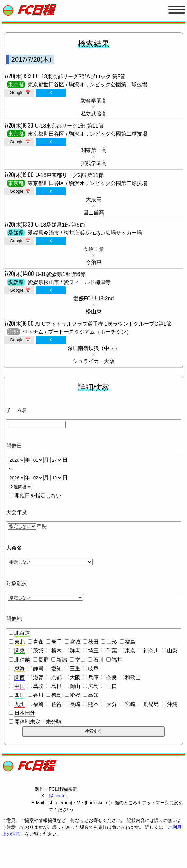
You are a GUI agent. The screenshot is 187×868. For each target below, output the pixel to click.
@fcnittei (58, 796)
